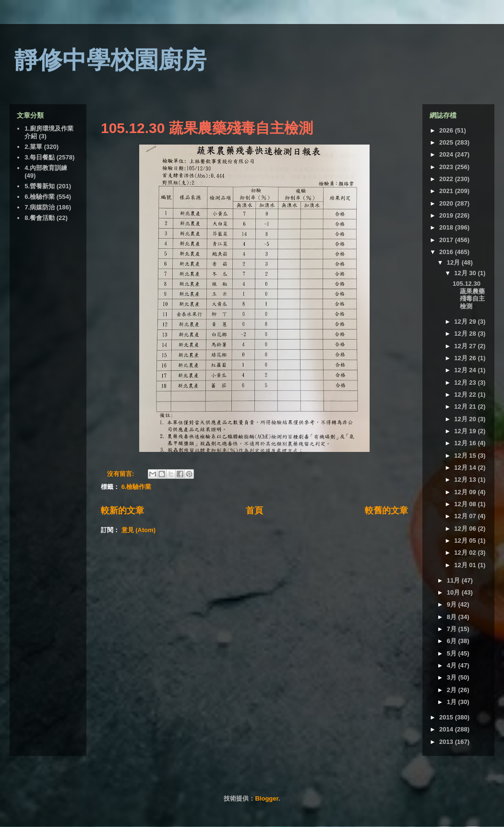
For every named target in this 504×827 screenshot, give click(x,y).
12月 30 (466, 273)
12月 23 (466, 383)
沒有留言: (121, 474)
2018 (447, 227)
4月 (453, 665)
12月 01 (466, 565)
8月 (453, 617)
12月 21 (466, 407)
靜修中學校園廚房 (110, 60)
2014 (447, 729)
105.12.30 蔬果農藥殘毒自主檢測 (207, 128)
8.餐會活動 (40, 218)
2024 (447, 154)
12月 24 (466, 370)
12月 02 (466, 553)
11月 (454, 580)
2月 (453, 690)
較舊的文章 (386, 511)
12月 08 (466, 504)
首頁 (254, 511)
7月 (453, 629)
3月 (453, 677)
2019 (447, 215)
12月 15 (466, 456)
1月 (453, 702)
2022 (447, 179)
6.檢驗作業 (137, 487)
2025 (447, 142)
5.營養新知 (40, 186)
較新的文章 (122, 511)
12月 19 (466, 431)
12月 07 (466, 516)
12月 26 (466, 358)
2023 (447, 167)
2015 (447, 717)
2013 (447, 742)
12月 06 (466, 529)
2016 (447, 252)
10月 (454, 592)
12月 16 (466, 443)
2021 (447, 191)
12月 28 (466, 334)
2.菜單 (33, 147)
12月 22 (466, 395)
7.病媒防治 (40, 207)
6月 (453, 641)
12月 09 (466, 492)
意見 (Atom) (139, 530)
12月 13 (466, 480)
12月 (454, 262)
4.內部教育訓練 (46, 168)
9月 (453, 604)
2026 (447, 130)
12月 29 (466, 322)
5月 (453, 653)
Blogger (266, 798)
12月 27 (466, 346)
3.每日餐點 (40, 157)
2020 (447, 203)
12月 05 (466, 541)
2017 (447, 240)
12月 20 (466, 419)
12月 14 (466, 468)
